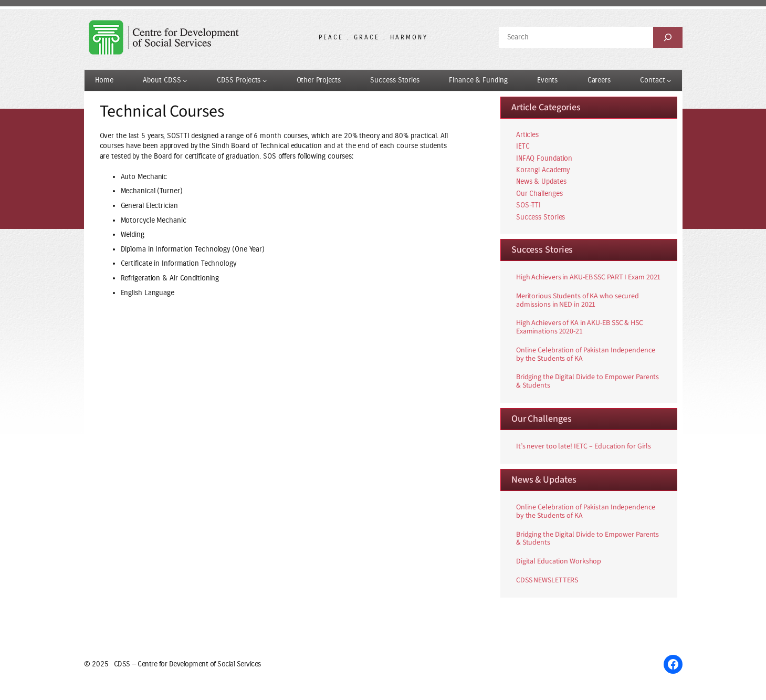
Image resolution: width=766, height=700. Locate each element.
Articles (527, 135)
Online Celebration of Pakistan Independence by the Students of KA (586, 355)
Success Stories (541, 217)
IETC (523, 146)
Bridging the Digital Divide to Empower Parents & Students (587, 382)
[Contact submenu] (669, 80)
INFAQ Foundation (544, 158)
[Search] (668, 37)
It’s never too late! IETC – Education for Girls (584, 447)
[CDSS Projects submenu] (265, 80)
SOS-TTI (528, 205)
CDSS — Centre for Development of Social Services (187, 664)
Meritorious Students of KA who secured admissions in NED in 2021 (578, 301)
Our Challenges (539, 194)
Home (104, 80)
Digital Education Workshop (559, 562)
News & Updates (541, 181)
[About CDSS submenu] (185, 80)
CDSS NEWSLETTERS (547, 581)
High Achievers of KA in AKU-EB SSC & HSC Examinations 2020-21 (580, 328)
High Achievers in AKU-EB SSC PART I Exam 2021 (589, 278)
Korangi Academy (543, 170)
